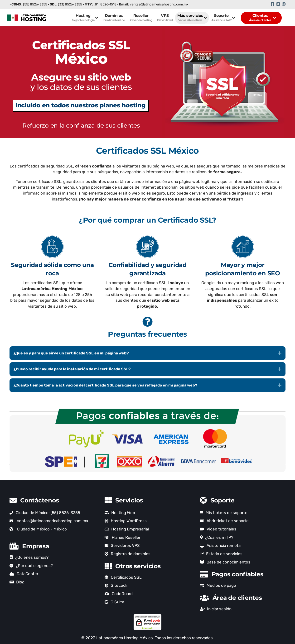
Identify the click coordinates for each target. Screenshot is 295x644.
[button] (147, 353)
